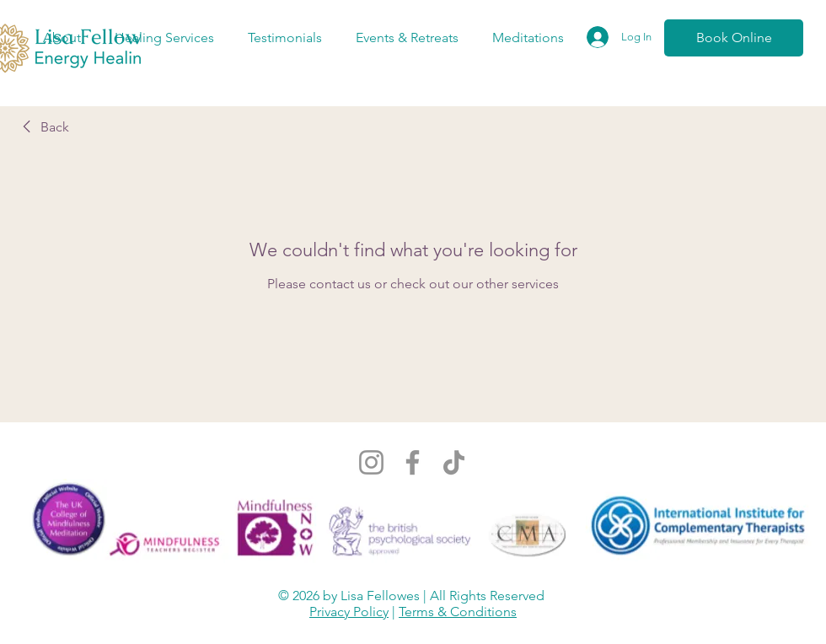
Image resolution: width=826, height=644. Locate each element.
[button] (62, 38)
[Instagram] (371, 462)
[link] (43, 127)
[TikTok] (454, 462)
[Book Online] (734, 38)
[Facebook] (413, 462)
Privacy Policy (349, 612)
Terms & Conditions (458, 612)
